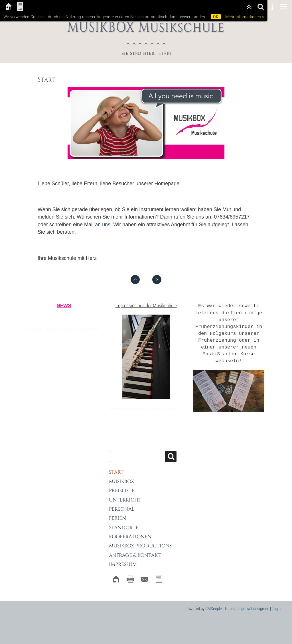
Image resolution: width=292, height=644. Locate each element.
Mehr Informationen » (245, 17)
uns (106, 224)
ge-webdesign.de (255, 603)
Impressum (123, 559)
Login (276, 603)
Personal (122, 504)
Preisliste (122, 485)
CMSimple (214, 603)
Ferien (117, 513)
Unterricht (125, 495)
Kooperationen (130, 531)
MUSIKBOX (121, 476)
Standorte (124, 522)
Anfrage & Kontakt (135, 550)
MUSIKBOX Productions (140, 541)
